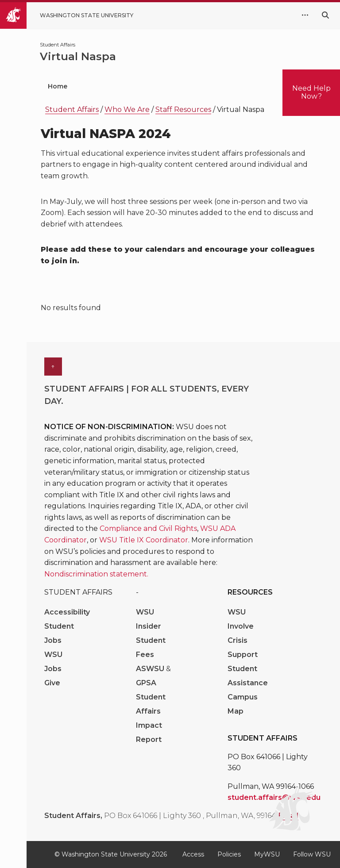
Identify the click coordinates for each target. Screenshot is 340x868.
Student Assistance (248, 676)
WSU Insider (149, 619)
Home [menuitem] (58, 86)
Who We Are (127, 109)
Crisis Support (243, 647)
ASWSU (151, 669)
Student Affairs (72, 109)
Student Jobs (59, 633)
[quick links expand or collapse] (305, 15)
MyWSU (267, 854)
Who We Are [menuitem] (116, 86)
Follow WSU (312, 854)
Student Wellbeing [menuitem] (199, 86)
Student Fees (151, 647)
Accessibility (67, 612)
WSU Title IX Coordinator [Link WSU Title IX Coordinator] (144, 540)
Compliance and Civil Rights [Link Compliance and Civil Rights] (148, 528)
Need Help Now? (311, 92)
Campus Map (243, 704)
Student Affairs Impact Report (151, 718)
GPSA (146, 683)
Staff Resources (183, 109)
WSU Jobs (53, 662)
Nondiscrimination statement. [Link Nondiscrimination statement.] (96, 574)
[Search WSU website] (325, 15)
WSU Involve (241, 619)
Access (193, 854)
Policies (229, 854)
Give (52, 683)
